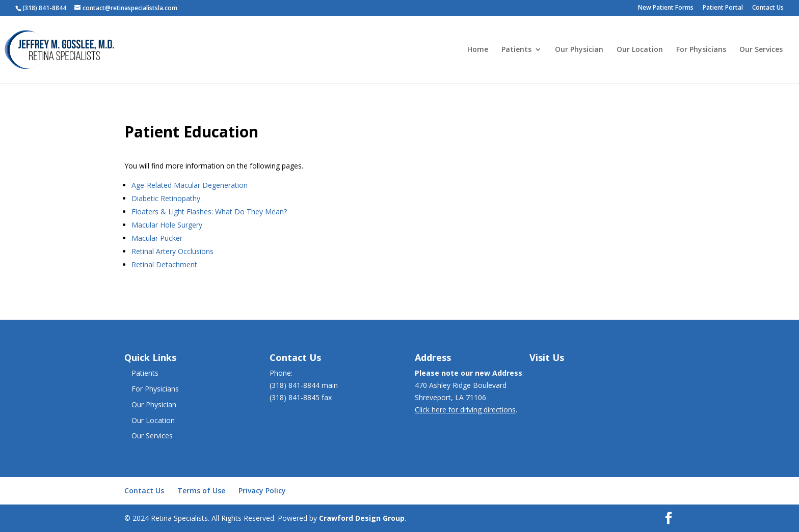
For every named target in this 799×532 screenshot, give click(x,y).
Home (478, 50)
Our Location (640, 50)
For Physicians (701, 50)
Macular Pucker (157, 238)
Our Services (761, 50)
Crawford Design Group (362, 518)
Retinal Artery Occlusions (172, 251)
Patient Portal (723, 8)
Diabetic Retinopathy (166, 198)
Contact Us (768, 8)
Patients (516, 50)
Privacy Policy (262, 491)
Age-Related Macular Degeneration (190, 185)
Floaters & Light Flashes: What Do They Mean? (209, 212)
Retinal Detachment (164, 264)
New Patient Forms (666, 8)
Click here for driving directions (465, 410)
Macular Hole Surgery (167, 225)
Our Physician (579, 50)
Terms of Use (201, 491)
